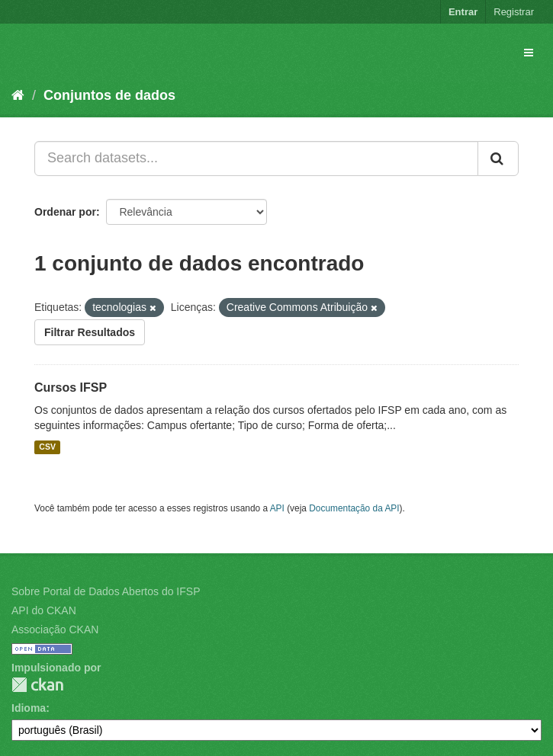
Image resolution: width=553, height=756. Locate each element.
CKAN (37, 685)
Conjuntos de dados (109, 95)
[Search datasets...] (256, 159)
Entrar (463, 12)
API (277, 508)
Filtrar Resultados (90, 332)
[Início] (18, 95)
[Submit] (498, 159)
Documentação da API (354, 508)
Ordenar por (65, 212)
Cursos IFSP (71, 388)
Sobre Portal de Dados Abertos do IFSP (106, 591)
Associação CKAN (55, 629)
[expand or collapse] (529, 53)
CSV (47, 447)
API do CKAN (44, 610)
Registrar (514, 12)
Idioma (29, 708)
